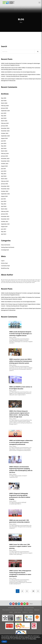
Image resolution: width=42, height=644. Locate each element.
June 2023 (4, 171)
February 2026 (5, 106)
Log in (3, 261)
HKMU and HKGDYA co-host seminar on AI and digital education (18, 72)
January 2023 (5, 184)
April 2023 (4, 176)
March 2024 (4, 151)
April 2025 (4, 118)
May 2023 (4, 174)
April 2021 (4, 234)
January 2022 (5, 214)
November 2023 (5, 161)
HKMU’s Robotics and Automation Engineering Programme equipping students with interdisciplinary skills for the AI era (21, 470)
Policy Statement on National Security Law (12, 610)
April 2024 (4, 148)
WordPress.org (5, 268)
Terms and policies (28, 610)
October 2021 (5, 221)
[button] (39, 3)
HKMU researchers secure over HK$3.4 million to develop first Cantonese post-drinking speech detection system (21, 69)
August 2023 (4, 166)
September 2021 (5, 224)
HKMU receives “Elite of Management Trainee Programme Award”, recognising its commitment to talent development (20, 574)
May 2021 (4, 232)
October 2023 (5, 164)
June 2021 (4, 229)
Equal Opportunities (29, 608)
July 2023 (3, 169)
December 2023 (5, 158)
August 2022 (4, 196)
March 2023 (4, 179)
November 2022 (5, 189)
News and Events (6, 245)
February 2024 (5, 153)
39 (33, 591)
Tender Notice (18, 612)
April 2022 (4, 206)
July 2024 (3, 141)
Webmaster (37, 610)
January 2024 (5, 156)
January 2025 (5, 126)
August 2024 (4, 138)
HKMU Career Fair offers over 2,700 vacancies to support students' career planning (20, 546)
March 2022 (4, 209)
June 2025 (4, 113)
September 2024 (5, 136)
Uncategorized (5, 250)
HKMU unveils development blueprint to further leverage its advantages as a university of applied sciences (21, 64)
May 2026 (4, 98)
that (17, 282)
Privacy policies (19, 608)
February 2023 (5, 181)
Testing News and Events (8, 247)
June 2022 (4, 201)
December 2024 (5, 128)
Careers (11, 612)
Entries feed (4, 263)
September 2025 (5, 111)
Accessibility (11, 608)
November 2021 (5, 219)
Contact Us (25, 612)
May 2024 (4, 146)
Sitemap (31, 612)
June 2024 (4, 143)
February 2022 (5, 211)
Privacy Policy (33, 639)
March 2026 (4, 103)
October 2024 (5, 133)
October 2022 (5, 191)
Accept (4, 642)
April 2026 (4, 101)
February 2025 (5, 123)
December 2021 (5, 216)
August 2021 (4, 226)
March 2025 (4, 121)
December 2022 (5, 186)
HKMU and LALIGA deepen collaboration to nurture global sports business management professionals (21, 80)
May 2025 (4, 116)
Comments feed (5, 266)
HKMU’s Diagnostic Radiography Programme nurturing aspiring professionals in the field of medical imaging (20, 496)
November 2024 (5, 131)
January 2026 (5, 108)
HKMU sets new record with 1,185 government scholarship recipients (19, 521)
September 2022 (5, 194)
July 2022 (3, 199)
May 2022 (4, 204)
